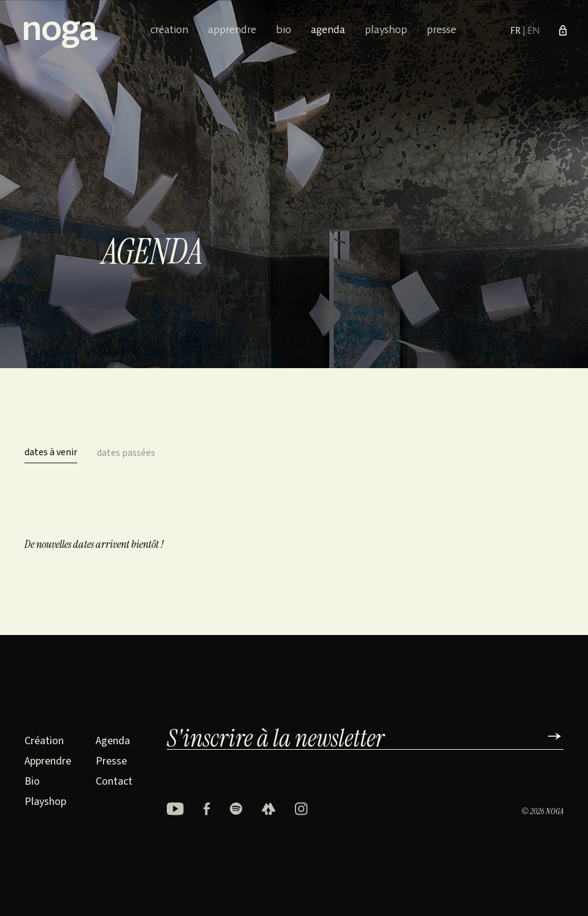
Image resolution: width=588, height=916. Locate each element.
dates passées (126, 453)
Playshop (386, 31)
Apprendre (232, 31)
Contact (114, 781)
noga (59, 31)
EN (533, 31)
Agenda (328, 31)
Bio (284, 31)
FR (517, 31)
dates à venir (51, 452)
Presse (441, 31)
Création (169, 31)
